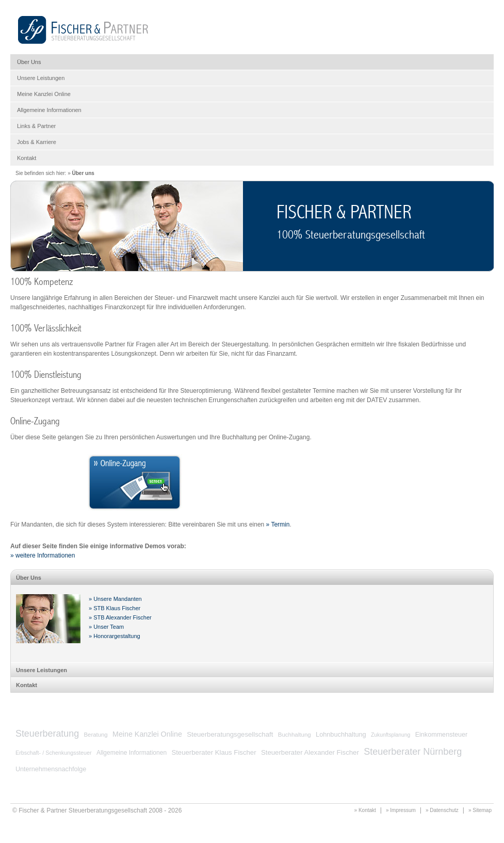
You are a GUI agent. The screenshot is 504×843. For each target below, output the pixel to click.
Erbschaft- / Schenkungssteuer (54, 753)
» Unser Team (106, 627)
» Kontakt (365, 810)
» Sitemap (480, 810)
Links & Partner (36, 126)
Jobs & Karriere (37, 142)
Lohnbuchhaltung (341, 734)
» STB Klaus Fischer (115, 608)
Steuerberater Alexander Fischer (310, 752)
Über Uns (29, 62)
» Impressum (401, 810)
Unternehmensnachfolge (51, 769)
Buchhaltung (295, 735)
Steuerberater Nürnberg (413, 752)
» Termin (278, 524)
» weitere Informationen (43, 555)
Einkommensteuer (442, 735)
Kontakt (27, 158)
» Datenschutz (442, 810)
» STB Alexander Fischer (120, 617)
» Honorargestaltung (115, 636)
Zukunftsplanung (391, 735)
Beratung (95, 735)
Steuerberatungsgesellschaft (230, 734)
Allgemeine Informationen (49, 110)
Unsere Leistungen (41, 78)
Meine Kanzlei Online (44, 94)
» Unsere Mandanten (115, 599)
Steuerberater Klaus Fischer (214, 752)
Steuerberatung (47, 734)
